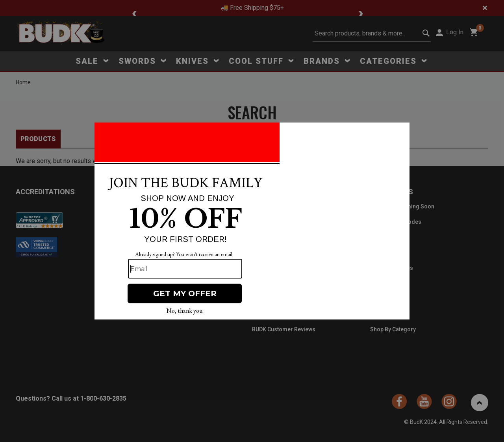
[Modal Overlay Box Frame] (252, 221)
